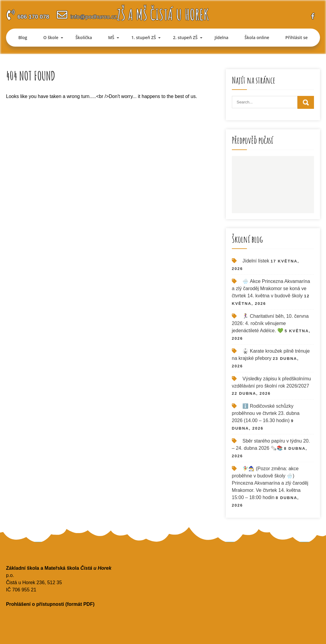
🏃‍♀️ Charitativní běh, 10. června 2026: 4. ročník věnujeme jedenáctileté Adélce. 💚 (270, 323)
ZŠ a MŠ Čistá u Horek (163, 14)
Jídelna (222, 37)
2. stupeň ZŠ (185, 37)
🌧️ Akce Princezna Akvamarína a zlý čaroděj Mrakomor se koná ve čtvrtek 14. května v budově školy (271, 288)
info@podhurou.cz (94, 17)
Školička (84, 37)
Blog (23, 37)
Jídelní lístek (256, 261)
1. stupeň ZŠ (144, 37)
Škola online (257, 37)
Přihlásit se (297, 37)
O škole (51, 37)
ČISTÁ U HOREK (273, 185)
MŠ (111, 37)
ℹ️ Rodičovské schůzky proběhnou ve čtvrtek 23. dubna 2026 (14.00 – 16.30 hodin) (266, 413)
